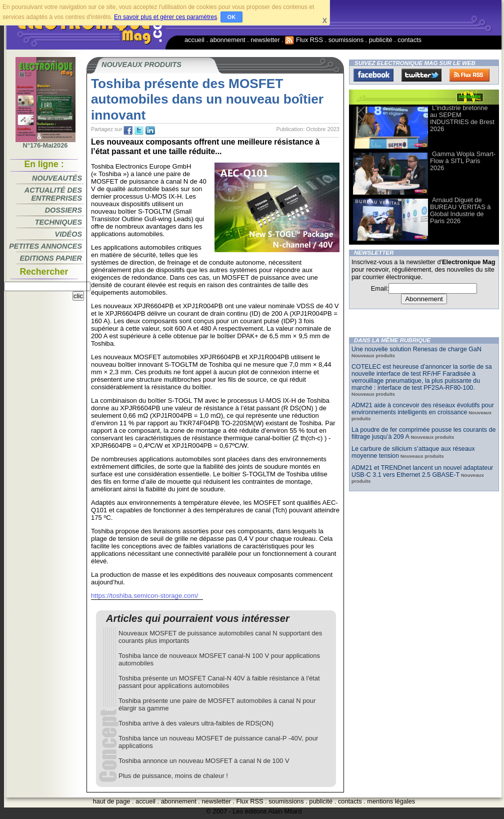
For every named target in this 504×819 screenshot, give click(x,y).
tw (139, 131)
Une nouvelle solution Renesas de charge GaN (416, 349)
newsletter (265, 40)
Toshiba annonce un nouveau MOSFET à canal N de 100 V (204, 761)
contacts (409, 40)
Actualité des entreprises (53, 194)
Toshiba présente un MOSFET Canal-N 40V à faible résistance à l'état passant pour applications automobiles (219, 682)
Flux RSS (304, 40)
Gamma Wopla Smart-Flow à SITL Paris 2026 (463, 161)
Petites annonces (45, 246)
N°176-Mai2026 (45, 143)
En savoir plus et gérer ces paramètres (165, 17)
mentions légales (391, 801)
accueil (194, 40)
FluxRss (469, 75)
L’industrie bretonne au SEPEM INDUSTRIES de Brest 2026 (462, 118)
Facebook (373, 75)
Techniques (58, 222)
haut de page (112, 801)
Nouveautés (57, 178)
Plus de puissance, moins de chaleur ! (173, 776)
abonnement (228, 40)
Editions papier (51, 258)
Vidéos (68, 234)
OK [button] (232, 17)
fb (128, 131)
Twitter (421, 75)
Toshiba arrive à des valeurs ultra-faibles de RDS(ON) (196, 723)
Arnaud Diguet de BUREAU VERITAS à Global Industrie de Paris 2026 (460, 210)
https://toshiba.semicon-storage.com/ (144, 596)
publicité (381, 40)
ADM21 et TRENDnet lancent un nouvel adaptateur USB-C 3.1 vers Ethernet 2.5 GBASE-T (422, 471)
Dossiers (63, 210)
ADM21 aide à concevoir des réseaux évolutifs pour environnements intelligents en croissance (423, 409)
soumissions (346, 40)
